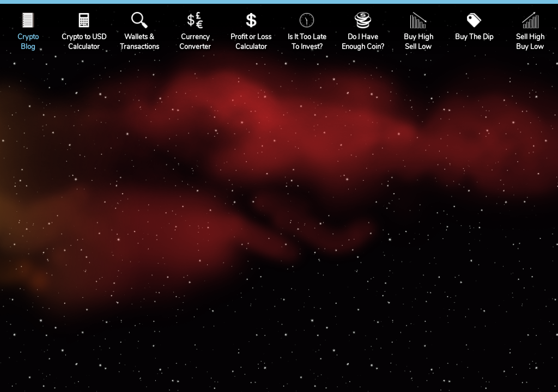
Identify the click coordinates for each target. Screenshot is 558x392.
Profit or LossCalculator (251, 42)
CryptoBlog (28, 42)
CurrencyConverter (195, 42)
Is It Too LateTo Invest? (307, 42)
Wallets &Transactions (139, 42)
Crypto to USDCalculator (84, 42)
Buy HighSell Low (418, 42)
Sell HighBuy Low (530, 42)
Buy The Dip (474, 37)
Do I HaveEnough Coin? (363, 42)
